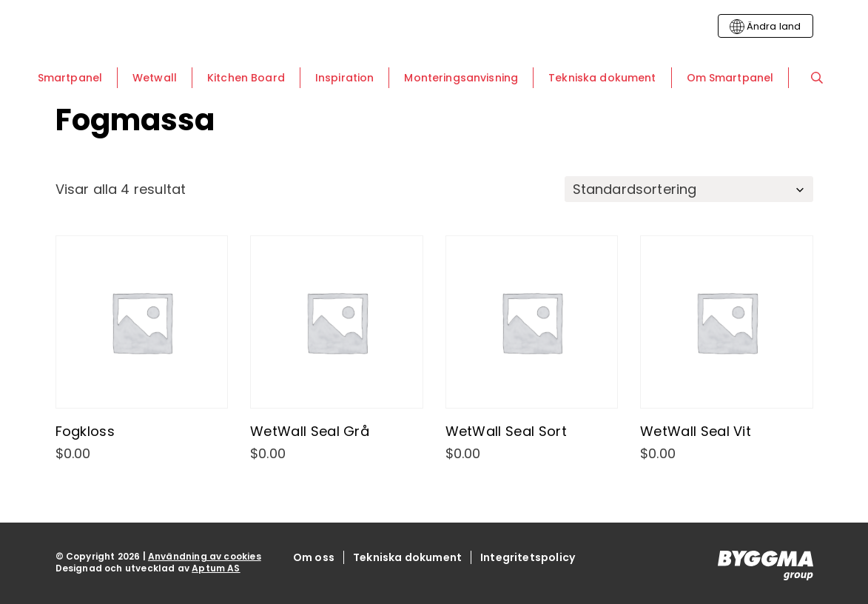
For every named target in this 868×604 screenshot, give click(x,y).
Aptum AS (216, 568)
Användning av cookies (205, 556)
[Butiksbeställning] (689, 189)
